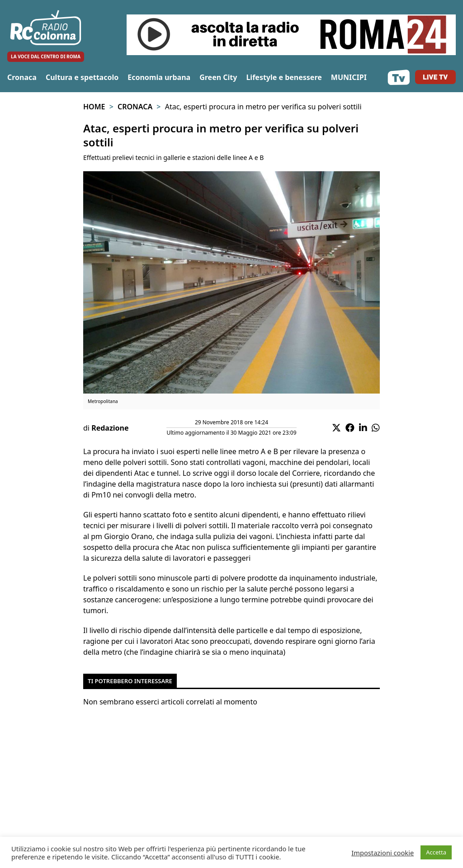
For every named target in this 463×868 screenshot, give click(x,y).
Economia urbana (159, 77)
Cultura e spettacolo (82, 77)
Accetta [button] (436, 852)
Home (94, 107)
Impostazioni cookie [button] (383, 853)
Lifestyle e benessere (284, 77)
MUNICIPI (349, 77)
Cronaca (22, 77)
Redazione (110, 428)
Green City (218, 77)
